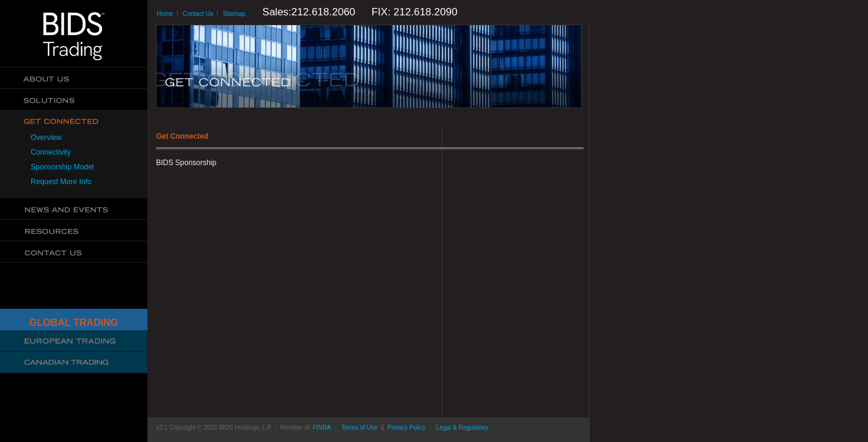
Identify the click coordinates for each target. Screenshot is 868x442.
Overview (46, 138)
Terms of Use (360, 428)
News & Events (74, 209)
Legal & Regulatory (462, 428)
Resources (74, 231)
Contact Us (74, 252)
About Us (74, 78)
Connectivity (51, 152)
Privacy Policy (407, 428)
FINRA (322, 428)
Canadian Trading (74, 363)
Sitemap (234, 14)
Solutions (74, 100)
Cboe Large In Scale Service (74, 341)
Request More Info (61, 182)
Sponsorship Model (62, 167)
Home (165, 14)
